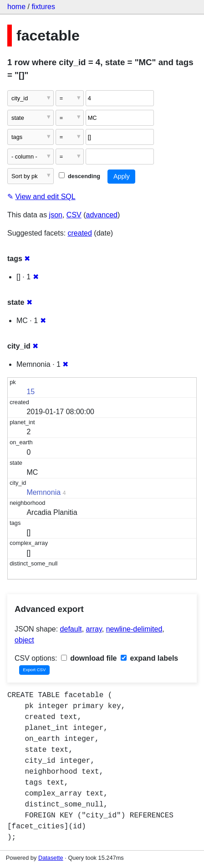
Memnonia (43, 492)
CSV (74, 215)
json (56, 215)
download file (89, 658)
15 (31, 392)
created (80, 233)
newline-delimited (134, 629)
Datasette (51, 858)
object (24, 640)
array (94, 629)
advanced (102, 215)
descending (79, 176)
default (71, 629)
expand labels (149, 658)
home (16, 7)
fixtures (43, 7)
